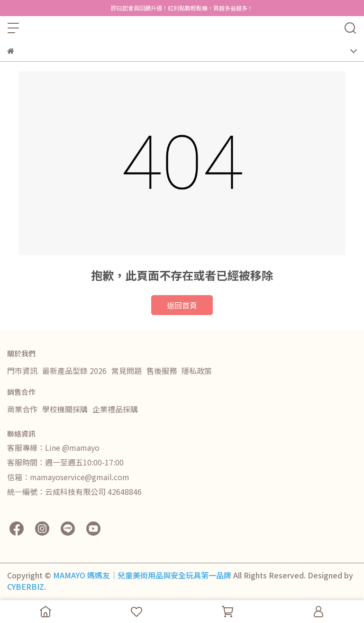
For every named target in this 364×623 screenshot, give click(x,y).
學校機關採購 (65, 409)
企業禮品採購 (115, 409)
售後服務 (162, 371)
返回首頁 (182, 305)
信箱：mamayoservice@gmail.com (68, 477)
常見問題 (127, 371)
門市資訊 (22, 371)
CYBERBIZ (26, 586)
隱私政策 (197, 371)
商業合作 (22, 409)
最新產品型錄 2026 (74, 371)
